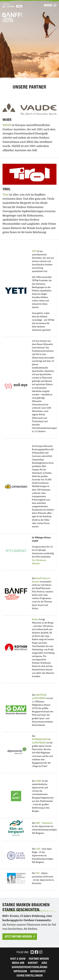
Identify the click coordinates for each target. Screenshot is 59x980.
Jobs (44, 963)
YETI (34, 251)
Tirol (6, 195)
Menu (50, 5)
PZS (38, 873)
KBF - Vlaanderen (44, 823)
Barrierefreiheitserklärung (30, 967)
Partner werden (39, 959)
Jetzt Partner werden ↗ (20, 936)
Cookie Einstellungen (30, 975)
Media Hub (18, 963)
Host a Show (18, 959)
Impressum (20, 971)
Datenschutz (38, 971)
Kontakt (33, 963)
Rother (35, 619)
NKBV (39, 781)
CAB (38, 849)
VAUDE (7, 125)
